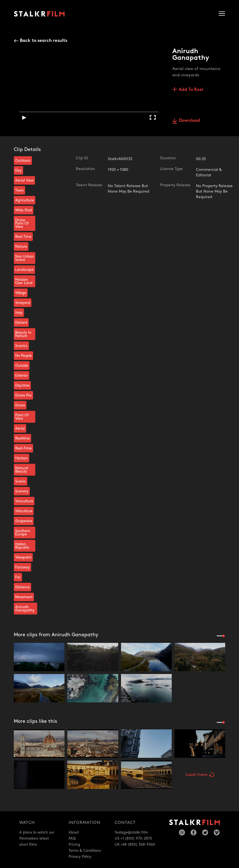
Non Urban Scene (25, 258)
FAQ (72, 839)
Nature (21, 247)
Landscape (24, 270)
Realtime (22, 438)
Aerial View (24, 180)
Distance (22, 587)
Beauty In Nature (23, 334)
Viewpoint (23, 557)
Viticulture (24, 511)
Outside (22, 366)
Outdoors (23, 161)
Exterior (22, 376)
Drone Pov (23, 395)
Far (18, 577)
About (74, 832)
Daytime (22, 386)
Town (19, 190)
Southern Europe (23, 533)
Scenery (22, 491)
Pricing (74, 845)
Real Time (23, 237)
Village (21, 293)
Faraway (22, 567)
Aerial (20, 428)
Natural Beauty (22, 470)
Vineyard (23, 303)
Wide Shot (24, 210)
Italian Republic (22, 546)
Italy (19, 313)
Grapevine (24, 521)
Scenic (21, 481)
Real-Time (23, 448)
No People (23, 356)
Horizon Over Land (24, 281)
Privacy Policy (80, 857)
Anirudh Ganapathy (25, 609)
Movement (24, 597)
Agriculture (25, 200)
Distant (21, 323)
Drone (20, 405)
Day (18, 171)
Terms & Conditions (85, 851)
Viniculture (24, 501)
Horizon (22, 458)
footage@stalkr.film (131, 832)
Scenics (21, 346)
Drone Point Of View (22, 223)
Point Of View (22, 417)
